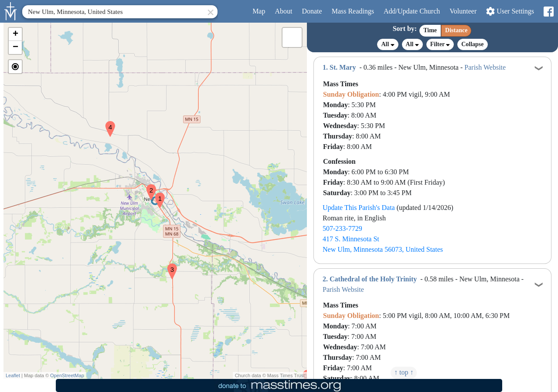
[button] (157, 195)
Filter (440, 44)
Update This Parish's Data (359, 208)
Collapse (472, 44)
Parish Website (485, 67)
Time (430, 30)
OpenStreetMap (67, 375)
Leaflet (13, 375)
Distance (456, 30)
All (388, 44)
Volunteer (463, 11)
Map (259, 11)
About (283, 11)
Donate (312, 11)
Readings (353, 11)
